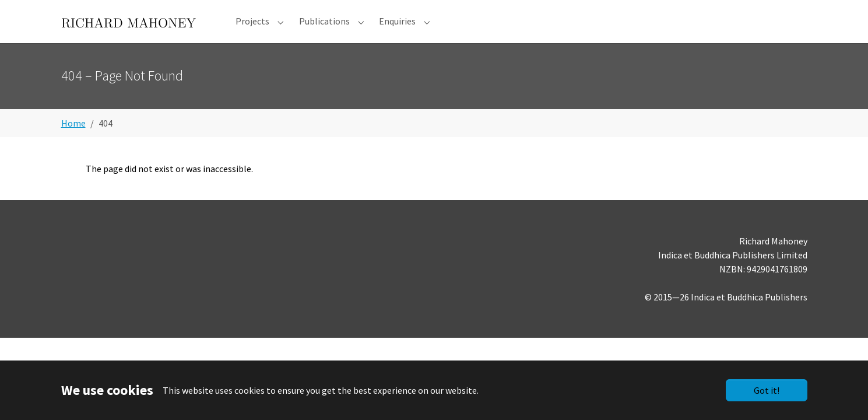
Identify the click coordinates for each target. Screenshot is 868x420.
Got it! (767, 390)
